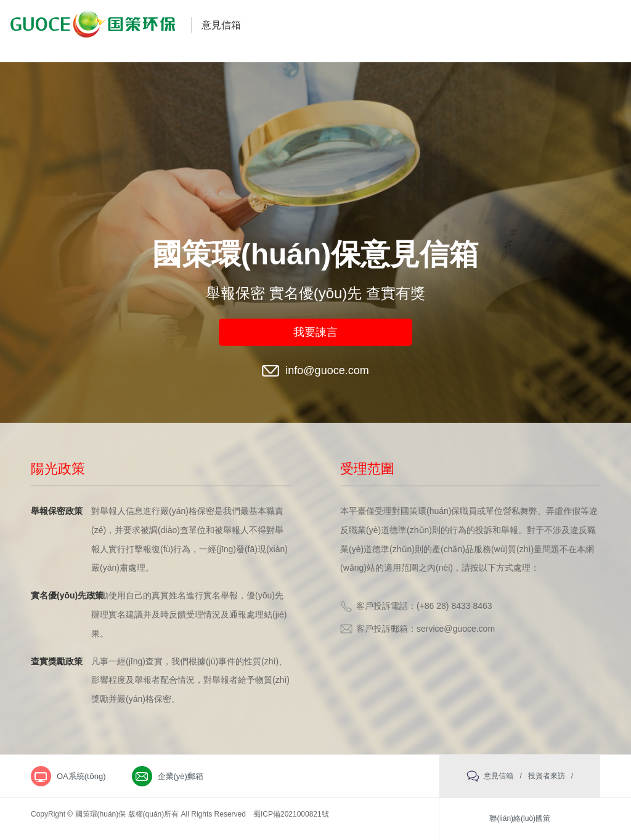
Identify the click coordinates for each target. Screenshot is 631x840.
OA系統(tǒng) (81, 776)
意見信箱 (221, 25)
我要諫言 (315, 332)
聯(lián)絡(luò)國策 (520, 818)
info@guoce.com (327, 370)
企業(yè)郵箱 (181, 776)
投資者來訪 (547, 776)
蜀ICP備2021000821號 (291, 814)
